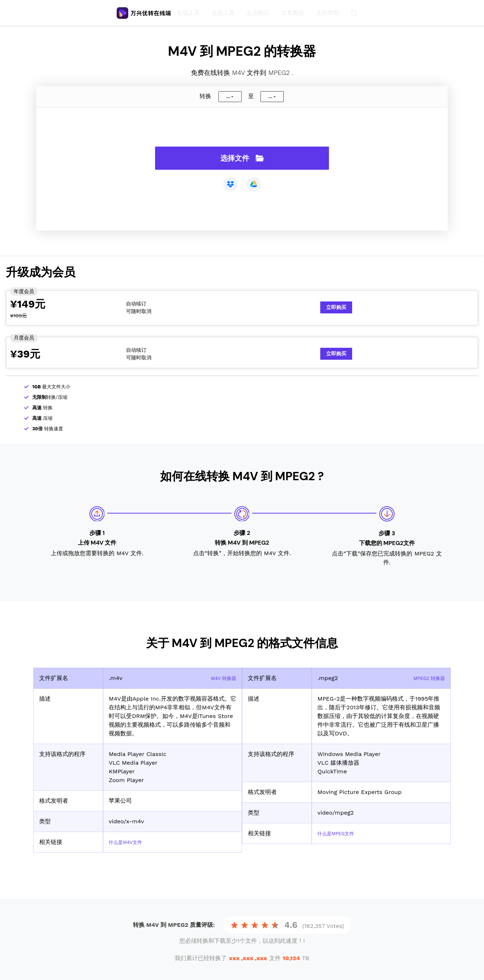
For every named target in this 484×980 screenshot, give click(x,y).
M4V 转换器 (221, 678)
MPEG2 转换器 (425, 678)
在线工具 (190, 13)
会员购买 (259, 13)
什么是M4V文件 (129, 842)
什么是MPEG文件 (340, 833)
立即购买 (336, 307)
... (228, 97)
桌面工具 (225, 13)
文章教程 (294, 13)
